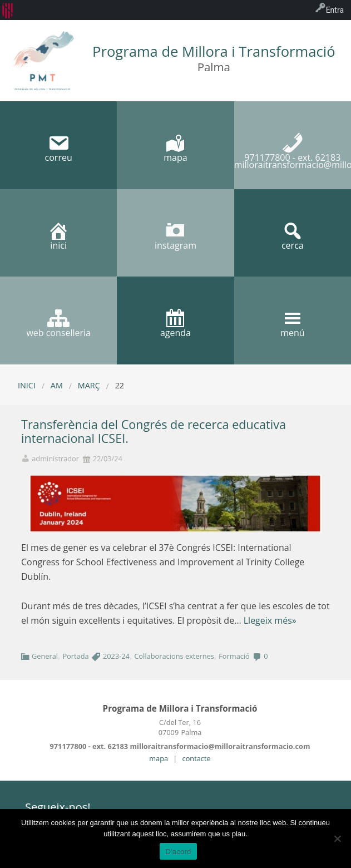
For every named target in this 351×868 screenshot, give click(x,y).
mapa (159, 758)
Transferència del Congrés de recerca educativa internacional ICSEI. (154, 431)
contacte (197, 758)
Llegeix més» (270, 620)
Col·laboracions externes (174, 656)
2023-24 (116, 656)
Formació (234, 656)
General (45, 656)
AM (57, 385)
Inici (27, 385)
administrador (55, 459)
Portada (75, 656)
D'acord (178, 852)
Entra (335, 10)
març (89, 385)
